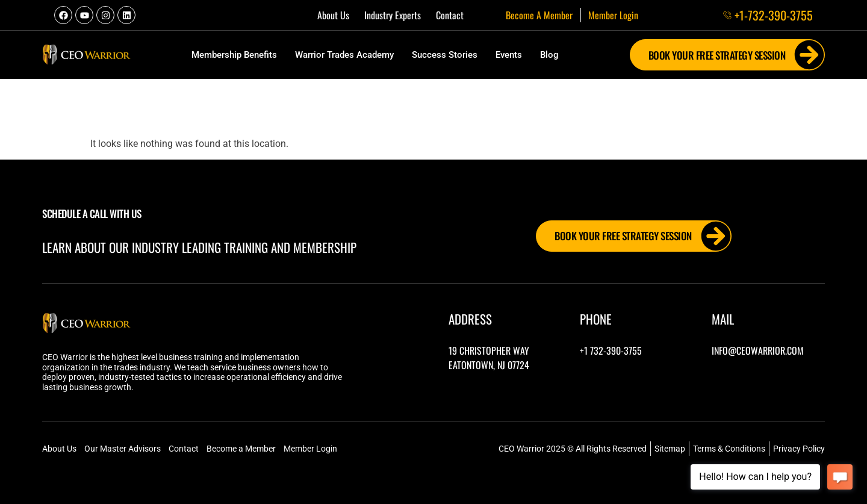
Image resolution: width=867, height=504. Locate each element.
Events (509, 55)
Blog (549, 55)
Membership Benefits (234, 55)
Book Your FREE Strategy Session (737, 55)
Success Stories (445, 55)
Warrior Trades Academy (344, 55)
